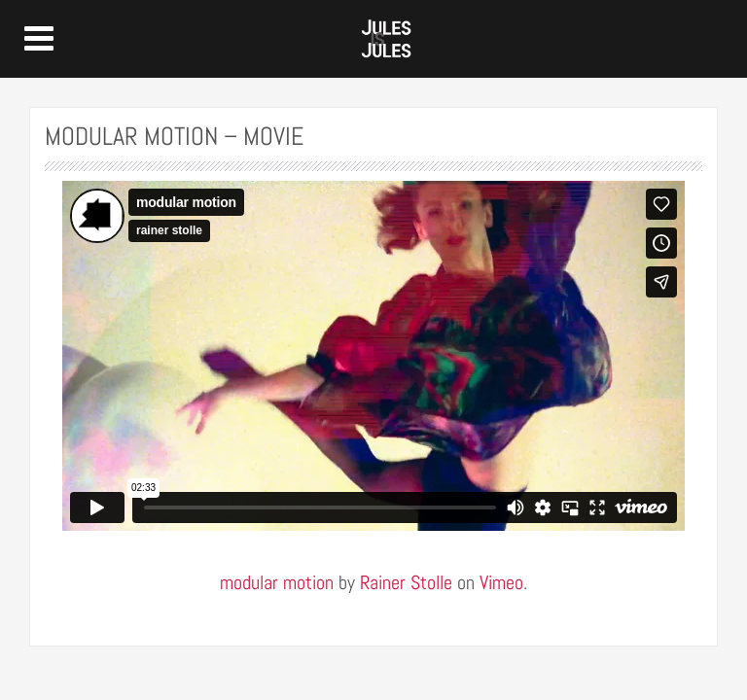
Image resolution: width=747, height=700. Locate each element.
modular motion (277, 582)
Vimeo (501, 582)
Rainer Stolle (406, 582)
